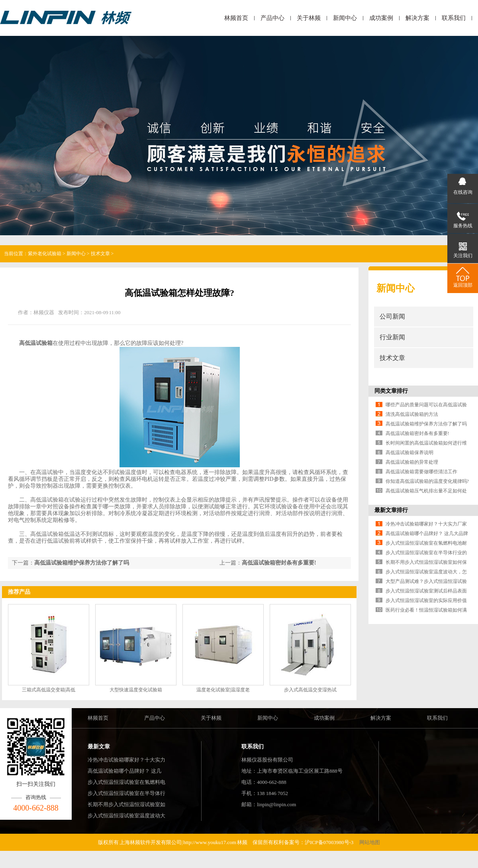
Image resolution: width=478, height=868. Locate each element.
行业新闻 (392, 337)
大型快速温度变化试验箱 (136, 690)
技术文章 (100, 254)
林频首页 (236, 18)
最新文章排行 (391, 510)
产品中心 (272, 18)
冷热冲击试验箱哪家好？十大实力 (126, 760)
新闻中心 (345, 18)
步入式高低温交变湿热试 (310, 690)
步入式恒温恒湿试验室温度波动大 (126, 816)
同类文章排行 (391, 391)
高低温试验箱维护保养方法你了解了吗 (82, 563)
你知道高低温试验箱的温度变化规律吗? (427, 481)
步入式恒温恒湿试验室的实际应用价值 (426, 600)
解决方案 (417, 18)
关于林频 (309, 18)
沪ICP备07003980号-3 (329, 842)
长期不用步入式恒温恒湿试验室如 (126, 804)
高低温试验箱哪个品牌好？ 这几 (124, 771)
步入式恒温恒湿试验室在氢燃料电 (126, 782)
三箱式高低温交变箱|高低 (49, 690)
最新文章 (99, 747)
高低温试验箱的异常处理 (412, 462)
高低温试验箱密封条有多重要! (279, 563)
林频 (242, 842)
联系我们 (454, 18)
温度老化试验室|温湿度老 (223, 690)
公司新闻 (392, 316)
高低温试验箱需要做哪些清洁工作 (421, 472)
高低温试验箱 (36, 343)
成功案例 (381, 18)
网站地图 (370, 842)
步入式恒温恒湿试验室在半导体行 (126, 793)
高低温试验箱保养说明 (409, 453)
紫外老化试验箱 (45, 254)
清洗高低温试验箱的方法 (412, 414)
